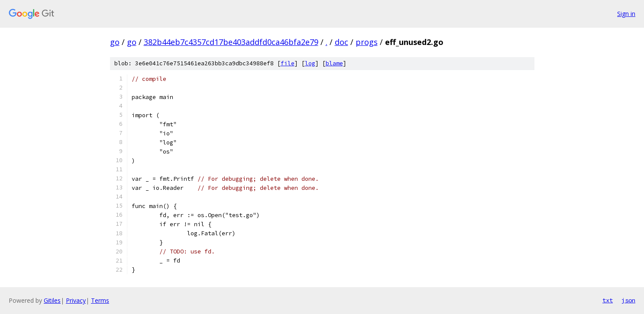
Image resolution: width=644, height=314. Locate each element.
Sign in (626, 14)
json (628, 300)
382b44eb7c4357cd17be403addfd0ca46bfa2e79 (231, 42)
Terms (100, 300)
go (115, 42)
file (288, 63)
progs (367, 42)
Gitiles (52, 300)
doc (341, 42)
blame (334, 63)
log (310, 63)
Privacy (76, 300)
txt (608, 300)
